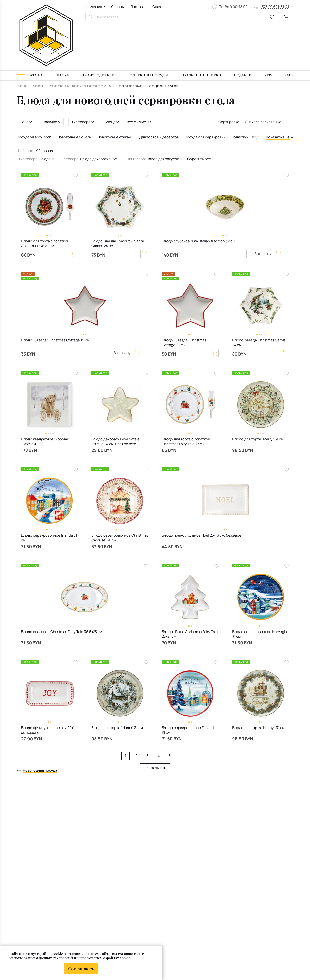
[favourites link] (272, 17)
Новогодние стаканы (115, 92)
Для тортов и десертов (159, 92)
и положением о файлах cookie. (104, 958)
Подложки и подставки (251, 92)
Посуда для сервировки (205, 92)
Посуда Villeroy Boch (34, 92)
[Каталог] (30, 30)
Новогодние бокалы (74, 92)
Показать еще (155, 723)
